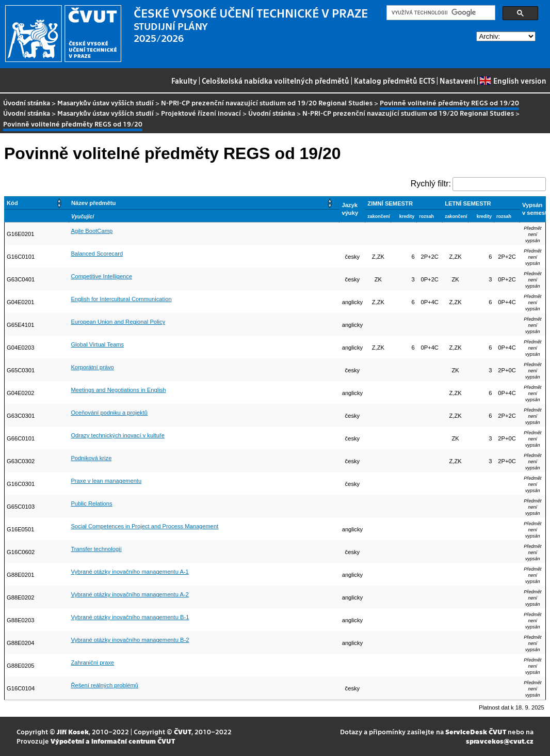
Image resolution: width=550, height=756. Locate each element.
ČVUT (183, 731)
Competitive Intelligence (101, 276)
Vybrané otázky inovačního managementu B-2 (130, 640)
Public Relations (91, 503)
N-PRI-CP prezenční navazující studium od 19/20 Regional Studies (267, 103)
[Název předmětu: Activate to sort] (204, 203)
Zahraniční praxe (92, 663)
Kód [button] (12, 203)
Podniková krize (91, 458)
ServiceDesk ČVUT (476, 731)
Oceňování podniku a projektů (109, 413)
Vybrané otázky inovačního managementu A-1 (130, 572)
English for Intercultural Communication (121, 299)
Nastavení (457, 81)
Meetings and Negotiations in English (118, 390)
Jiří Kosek (73, 731)
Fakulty (184, 81)
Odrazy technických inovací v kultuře (118, 435)
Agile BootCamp (92, 231)
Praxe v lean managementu (106, 481)
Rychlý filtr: (431, 184)
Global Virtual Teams (97, 344)
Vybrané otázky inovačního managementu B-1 (130, 617)
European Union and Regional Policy (118, 322)
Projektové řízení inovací (201, 113)
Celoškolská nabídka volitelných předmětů (276, 81)
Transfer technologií (96, 549)
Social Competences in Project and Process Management (144, 526)
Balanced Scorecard (97, 254)
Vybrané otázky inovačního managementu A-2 (130, 594)
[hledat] (440, 13)
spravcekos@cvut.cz (500, 741)
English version (513, 81)
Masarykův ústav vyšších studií (106, 103)
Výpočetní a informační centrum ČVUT (113, 741)
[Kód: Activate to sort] (37, 203)
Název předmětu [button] (93, 203)
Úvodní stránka (27, 103)
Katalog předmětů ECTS (394, 81)
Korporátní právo (92, 367)
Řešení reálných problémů (104, 685)
